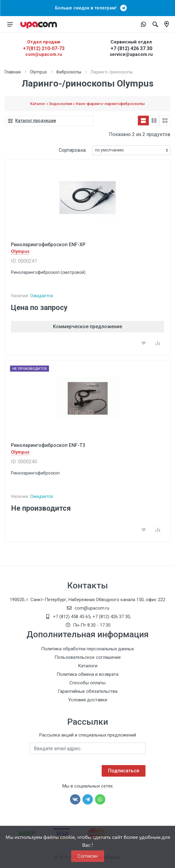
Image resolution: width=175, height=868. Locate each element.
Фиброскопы (69, 72)
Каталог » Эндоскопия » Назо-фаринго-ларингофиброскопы (87, 104)
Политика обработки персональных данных (87, 649)
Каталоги (88, 666)
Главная (13, 72)
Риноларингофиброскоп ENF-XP (48, 245)
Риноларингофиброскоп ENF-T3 (48, 445)
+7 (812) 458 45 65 (72, 617)
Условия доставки (88, 700)
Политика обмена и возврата (87, 674)
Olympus (38, 72)
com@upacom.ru (44, 54)
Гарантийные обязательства (88, 691)
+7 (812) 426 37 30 (131, 48)
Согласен (88, 856)
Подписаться (124, 771)
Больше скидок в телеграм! (88, 8)
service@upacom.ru (131, 54)
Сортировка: (73, 150)
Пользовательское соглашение (88, 657)
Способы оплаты (87, 683)
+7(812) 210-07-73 (44, 48)
